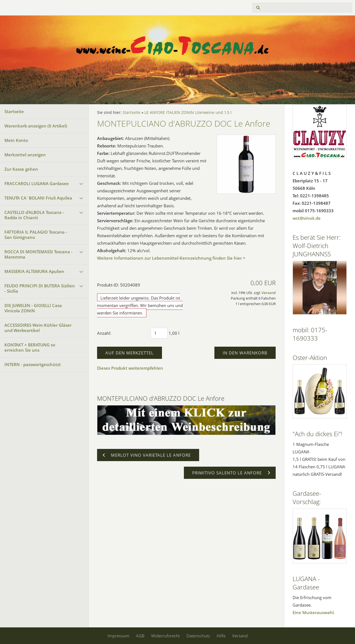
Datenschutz (198, 636)
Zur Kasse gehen (21, 169)
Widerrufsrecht (165, 636)
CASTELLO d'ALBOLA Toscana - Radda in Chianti (34, 215)
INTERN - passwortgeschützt (33, 364)
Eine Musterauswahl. (314, 612)
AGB (140, 636)
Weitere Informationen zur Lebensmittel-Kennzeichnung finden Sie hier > (171, 258)
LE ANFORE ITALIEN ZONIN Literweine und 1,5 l (188, 113)
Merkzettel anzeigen (25, 155)
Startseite (14, 111)
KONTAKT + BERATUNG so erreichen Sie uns (30, 347)
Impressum (118, 636)
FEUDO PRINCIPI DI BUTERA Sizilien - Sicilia (40, 288)
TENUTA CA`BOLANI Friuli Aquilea (38, 198)
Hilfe (221, 636)
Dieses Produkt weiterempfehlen (130, 368)
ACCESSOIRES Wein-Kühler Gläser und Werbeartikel (38, 328)
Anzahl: (104, 333)
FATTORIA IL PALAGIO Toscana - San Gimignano (36, 235)
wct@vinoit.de (307, 218)
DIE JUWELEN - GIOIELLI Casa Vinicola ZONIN (33, 308)
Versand (269, 293)
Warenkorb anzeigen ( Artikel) (36, 126)
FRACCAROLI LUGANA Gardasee (37, 183)
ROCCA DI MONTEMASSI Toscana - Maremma (38, 254)
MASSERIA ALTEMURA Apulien (34, 271)
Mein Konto (16, 140)
